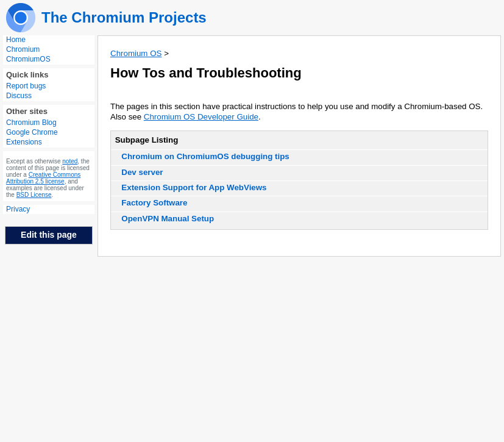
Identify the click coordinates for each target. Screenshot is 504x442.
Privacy (18, 209)
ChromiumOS (28, 59)
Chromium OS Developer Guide (201, 117)
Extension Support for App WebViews (194, 187)
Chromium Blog (31, 123)
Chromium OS (136, 53)
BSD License (34, 195)
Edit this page (49, 235)
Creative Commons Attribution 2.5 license (43, 178)
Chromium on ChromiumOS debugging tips (205, 156)
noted (70, 161)
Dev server (142, 172)
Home (16, 40)
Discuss (19, 96)
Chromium (23, 49)
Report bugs (26, 86)
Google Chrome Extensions (32, 137)
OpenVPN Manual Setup (168, 219)
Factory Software (154, 203)
